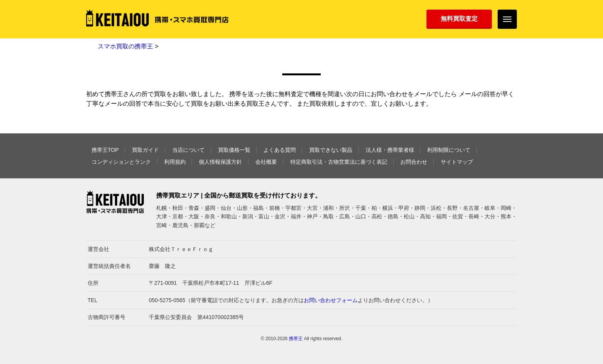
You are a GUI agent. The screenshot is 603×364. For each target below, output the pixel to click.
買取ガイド (145, 150)
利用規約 (175, 162)
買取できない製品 (331, 150)
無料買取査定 (459, 19)
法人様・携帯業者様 (390, 150)
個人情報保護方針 (220, 162)
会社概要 (266, 162)
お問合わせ (414, 162)
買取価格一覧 (234, 150)
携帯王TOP (105, 150)
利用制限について (449, 150)
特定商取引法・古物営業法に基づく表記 (339, 162)
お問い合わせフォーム (331, 300)
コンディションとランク (121, 162)
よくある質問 (280, 150)
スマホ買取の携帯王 (125, 46)
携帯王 (296, 339)
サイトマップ (457, 162)
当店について (188, 150)
